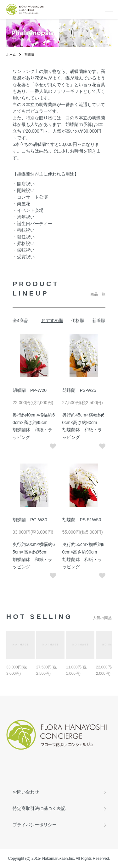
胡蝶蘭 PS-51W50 (82, 520)
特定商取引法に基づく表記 (39, 808)
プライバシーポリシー (35, 825)
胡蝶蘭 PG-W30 (30, 520)
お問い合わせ (26, 792)
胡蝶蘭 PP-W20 (30, 390)
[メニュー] (109, 9)
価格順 (78, 320)
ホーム (11, 54)
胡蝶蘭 (29, 54)
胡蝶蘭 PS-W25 (79, 390)
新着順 (99, 320)
